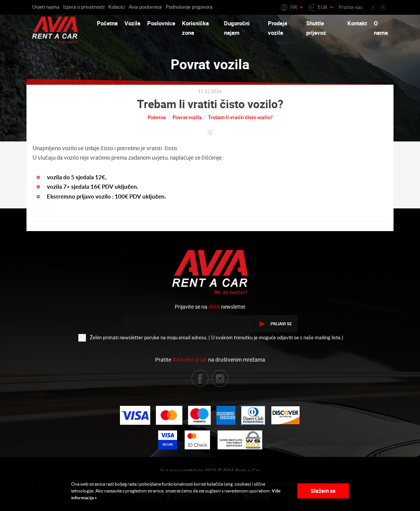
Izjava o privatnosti (84, 7)
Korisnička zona (195, 28)
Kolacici (117, 7)
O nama (381, 28)
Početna (107, 23)
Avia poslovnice (145, 7)
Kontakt (357, 23)
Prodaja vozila (278, 28)
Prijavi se (276, 324)
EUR (323, 7)
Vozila (132, 23)
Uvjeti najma (46, 7)
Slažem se (323, 491)
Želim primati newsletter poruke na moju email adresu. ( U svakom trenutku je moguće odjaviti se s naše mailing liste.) (211, 337)
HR (294, 7)
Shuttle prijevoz (316, 28)
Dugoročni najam (237, 28)
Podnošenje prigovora (189, 7)
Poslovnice (161, 23)
